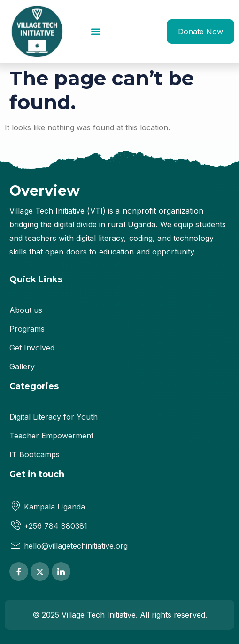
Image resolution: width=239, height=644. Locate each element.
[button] (96, 31)
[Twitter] (40, 572)
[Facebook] (19, 572)
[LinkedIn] (61, 572)
